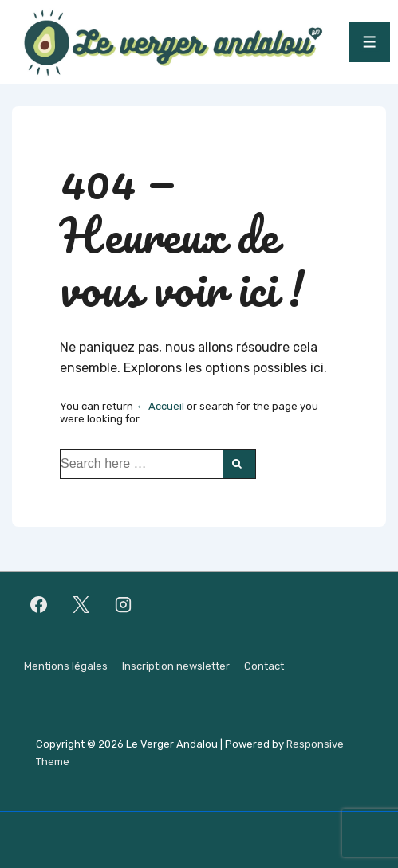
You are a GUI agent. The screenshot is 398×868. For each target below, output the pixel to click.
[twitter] (81, 605)
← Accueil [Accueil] (160, 406)
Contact (264, 666)
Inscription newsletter (176, 666)
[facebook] (39, 605)
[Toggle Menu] (370, 42)
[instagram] (124, 605)
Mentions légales (66, 666)
